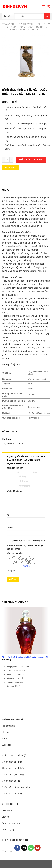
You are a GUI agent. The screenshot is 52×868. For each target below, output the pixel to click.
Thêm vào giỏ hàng (31, 160)
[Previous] (2, 659)
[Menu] (44, 6)
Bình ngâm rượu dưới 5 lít (26, 30)
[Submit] (47, 16)
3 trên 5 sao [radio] (13, 477)
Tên (9, 515)
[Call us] (31, 848)
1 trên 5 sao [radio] (11, 472)
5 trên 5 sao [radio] (13, 486)
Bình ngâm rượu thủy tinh (29, 27)
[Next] (50, 659)
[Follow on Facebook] (17, 848)
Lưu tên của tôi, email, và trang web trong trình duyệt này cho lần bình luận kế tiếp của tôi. (26, 545)
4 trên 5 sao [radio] (13, 481)
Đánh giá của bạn (15, 468)
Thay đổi (26, 566)
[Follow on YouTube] (37, 848)
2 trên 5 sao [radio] (27, 472)
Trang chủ (9, 24)
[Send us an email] (24, 848)
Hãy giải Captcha (15, 553)
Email (10, 528)
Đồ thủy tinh (27, 24)
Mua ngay (11, 167)
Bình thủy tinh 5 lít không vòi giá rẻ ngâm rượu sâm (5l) (25, 657)
